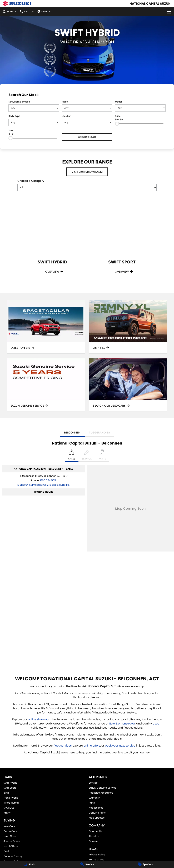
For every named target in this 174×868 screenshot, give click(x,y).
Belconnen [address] (72, 433)
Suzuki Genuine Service (103, 788)
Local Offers (11, 846)
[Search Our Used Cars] (128, 385)
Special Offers (12, 841)
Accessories (96, 808)
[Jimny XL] (128, 327)
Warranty (94, 798)
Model (118, 102)
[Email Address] (43, 485)
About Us (94, 836)
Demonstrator (126, 724)
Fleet (6, 851)
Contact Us (95, 831)
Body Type (14, 116)
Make (65, 102)
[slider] (117, 124)
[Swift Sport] (122, 241)
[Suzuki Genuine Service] (46, 385)
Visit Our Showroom (87, 172)
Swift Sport (10, 788)
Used (156, 724)
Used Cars (9, 836)
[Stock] (29, 864)
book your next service (120, 746)
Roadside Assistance (101, 793)
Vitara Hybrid (11, 803)
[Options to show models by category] (87, 187)
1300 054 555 (48, 480)
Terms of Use (97, 860)
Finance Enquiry (13, 856)
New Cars (9, 826)
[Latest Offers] (46, 327)
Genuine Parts (97, 813)
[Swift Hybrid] (52, 241)
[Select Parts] (102, 456)
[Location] (72, 456)
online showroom (40, 719)
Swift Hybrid (10, 783)
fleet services (63, 746)
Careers (94, 841)
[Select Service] (87, 456)
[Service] (87, 864)
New (112, 724)
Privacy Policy (97, 855)
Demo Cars (10, 831)
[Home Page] (17, 4)
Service (93, 783)
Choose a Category (87, 185)
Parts (92, 803)
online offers (92, 746)
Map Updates (97, 818)
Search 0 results (87, 137)
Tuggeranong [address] (100, 433)
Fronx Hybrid (11, 798)
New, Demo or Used (19, 102)
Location (66, 116)
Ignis (6, 793)
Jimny (7, 813)
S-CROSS (9, 808)
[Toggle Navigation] (169, 12)
